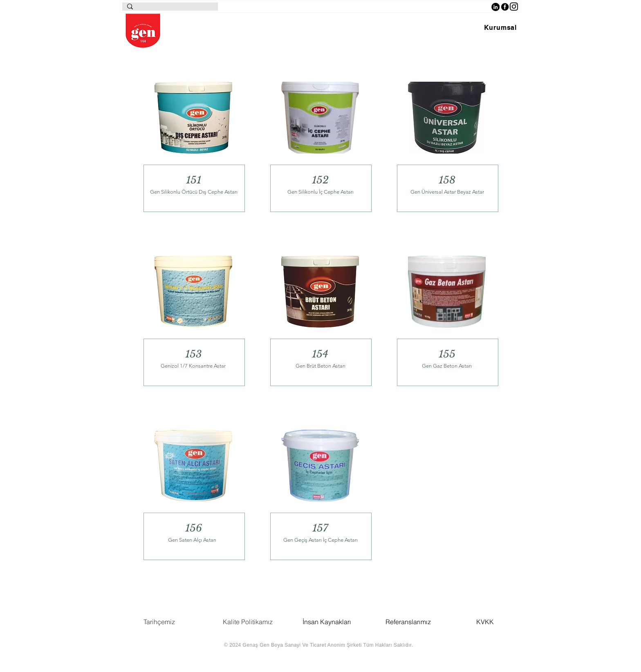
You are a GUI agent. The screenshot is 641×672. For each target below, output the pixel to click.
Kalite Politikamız (248, 622)
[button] (500, 28)
